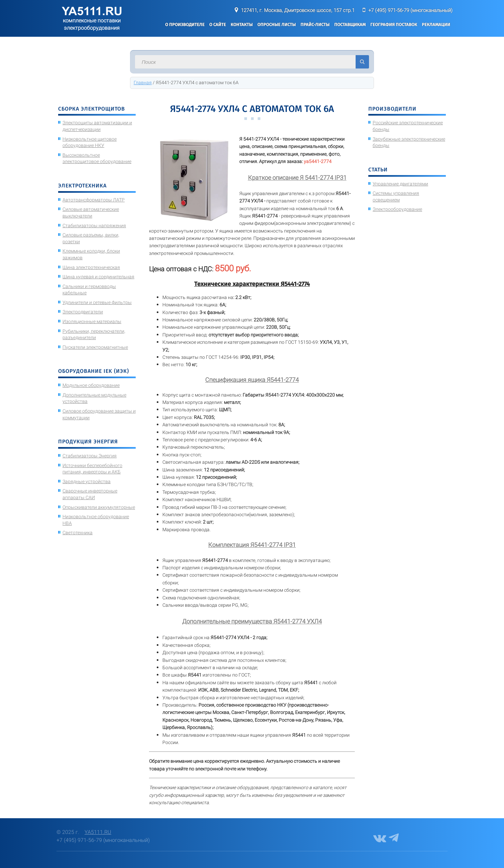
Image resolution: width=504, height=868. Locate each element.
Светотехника (78, 533)
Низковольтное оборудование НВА (96, 520)
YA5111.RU (98, 832)
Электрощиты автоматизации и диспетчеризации (97, 126)
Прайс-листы (315, 25)
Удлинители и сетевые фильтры (97, 302)
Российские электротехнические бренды (408, 126)
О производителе (185, 25)
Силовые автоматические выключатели (91, 212)
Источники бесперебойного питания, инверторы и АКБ (92, 469)
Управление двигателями (400, 184)
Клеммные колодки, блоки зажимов (91, 254)
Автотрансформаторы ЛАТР (94, 200)
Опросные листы (277, 25)
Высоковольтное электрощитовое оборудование (97, 158)
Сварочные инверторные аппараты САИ (90, 494)
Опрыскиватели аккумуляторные (99, 507)
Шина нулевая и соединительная (98, 277)
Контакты (242, 25)
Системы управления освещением (396, 196)
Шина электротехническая (91, 267)
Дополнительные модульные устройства (94, 398)
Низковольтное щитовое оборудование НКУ (90, 142)
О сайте (218, 25)
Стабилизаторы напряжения (94, 226)
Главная (143, 83)
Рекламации (436, 25)
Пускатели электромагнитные (95, 347)
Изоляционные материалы (92, 321)
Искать (362, 62)
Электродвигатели (83, 312)
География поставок (394, 25)
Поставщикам (350, 25)
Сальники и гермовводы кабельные (89, 290)
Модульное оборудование (91, 385)
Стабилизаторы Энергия (90, 456)
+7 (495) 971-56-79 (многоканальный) (410, 10)
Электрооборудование (397, 209)
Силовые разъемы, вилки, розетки (91, 238)
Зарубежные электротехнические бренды (409, 142)
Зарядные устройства (87, 481)
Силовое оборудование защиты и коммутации (99, 414)
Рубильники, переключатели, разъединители (94, 334)
